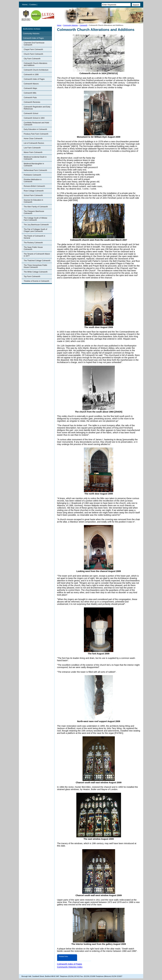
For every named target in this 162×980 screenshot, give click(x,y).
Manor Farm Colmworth (33, 152)
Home (25, 5)
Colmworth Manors (31, 84)
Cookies (33, 5)
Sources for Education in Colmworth (34, 201)
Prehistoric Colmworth (32, 175)
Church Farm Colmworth (34, 54)
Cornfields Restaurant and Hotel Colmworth (36, 124)
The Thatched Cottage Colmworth (37, 261)
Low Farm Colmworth (32, 148)
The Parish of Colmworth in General (35, 237)
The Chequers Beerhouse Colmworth (34, 212)
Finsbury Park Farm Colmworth (36, 134)
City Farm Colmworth (32, 59)
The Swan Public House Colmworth (33, 248)
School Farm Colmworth (33, 195)
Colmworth (84, 25)
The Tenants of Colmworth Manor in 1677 (37, 255)
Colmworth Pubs (30, 98)
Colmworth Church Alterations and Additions (36, 64)
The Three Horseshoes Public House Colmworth (36, 266)
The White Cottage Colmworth (36, 272)
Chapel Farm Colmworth (33, 49)
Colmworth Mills (30, 93)
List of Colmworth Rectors (34, 143)
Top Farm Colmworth (32, 276)
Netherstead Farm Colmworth (35, 170)
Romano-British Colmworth (34, 186)
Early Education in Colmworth (35, 129)
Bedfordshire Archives (32, 29)
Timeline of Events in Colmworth (37, 281)
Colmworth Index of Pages (34, 38)
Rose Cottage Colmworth (34, 191)
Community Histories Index (70, 967)
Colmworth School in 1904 (34, 118)
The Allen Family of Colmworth (36, 207)
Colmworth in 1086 (31, 75)
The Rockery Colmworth (33, 243)
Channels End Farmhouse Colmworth (34, 44)
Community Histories (71, 25)
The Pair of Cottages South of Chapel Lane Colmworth (36, 230)
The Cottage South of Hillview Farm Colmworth (36, 219)
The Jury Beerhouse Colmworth (36, 225)
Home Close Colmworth (33, 139)
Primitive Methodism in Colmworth (33, 181)
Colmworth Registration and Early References (37, 108)
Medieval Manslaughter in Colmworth (34, 165)
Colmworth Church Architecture (36, 70)
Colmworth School (31, 113)
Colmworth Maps (30, 88)
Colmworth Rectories (32, 102)
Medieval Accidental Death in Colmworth (35, 158)
